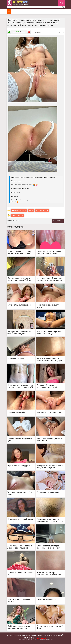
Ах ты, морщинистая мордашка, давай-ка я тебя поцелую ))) (20, 547)
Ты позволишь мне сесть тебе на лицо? (20, 493)
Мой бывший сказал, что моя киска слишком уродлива (19, 627)
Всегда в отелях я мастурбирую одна (20, 440)
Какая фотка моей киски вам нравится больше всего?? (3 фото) (50, 359)
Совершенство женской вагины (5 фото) (50, 627)
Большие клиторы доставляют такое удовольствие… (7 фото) (19, 252)
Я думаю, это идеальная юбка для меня (21, 574)
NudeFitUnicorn (17, 215)
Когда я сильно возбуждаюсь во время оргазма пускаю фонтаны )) (50, 279)
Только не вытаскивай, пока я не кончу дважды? (50, 440)
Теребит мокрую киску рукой (19, 466)
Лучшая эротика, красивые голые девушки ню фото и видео (36, 640)
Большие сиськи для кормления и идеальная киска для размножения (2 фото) (50, 333)
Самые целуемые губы (16, 412)
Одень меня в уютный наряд (48, 492)
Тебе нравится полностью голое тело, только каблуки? (20, 333)
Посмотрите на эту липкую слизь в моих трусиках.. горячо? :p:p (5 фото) (20, 386)
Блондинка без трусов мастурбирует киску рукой (47, 386)
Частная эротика (42, 210)
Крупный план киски (19, 210)
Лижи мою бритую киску (17, 358)
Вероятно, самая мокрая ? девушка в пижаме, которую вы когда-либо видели (49, 574)
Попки (31, 210)
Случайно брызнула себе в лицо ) (20, 305)
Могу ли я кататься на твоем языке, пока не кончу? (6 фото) (19, 279)
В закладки (36, 32)
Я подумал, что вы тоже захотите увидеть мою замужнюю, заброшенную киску (50, 467)
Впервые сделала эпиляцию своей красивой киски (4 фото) (49, 547)
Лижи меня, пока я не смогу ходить (48, 306)
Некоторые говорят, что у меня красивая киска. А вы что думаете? (49, 252)
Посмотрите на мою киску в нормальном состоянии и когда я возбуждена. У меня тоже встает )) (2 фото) (50, 520)
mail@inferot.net (41, 638)
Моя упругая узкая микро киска (49, 412)
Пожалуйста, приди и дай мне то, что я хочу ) (20, 520)
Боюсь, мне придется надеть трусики (19, 600)
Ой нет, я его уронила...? (46, 599)
